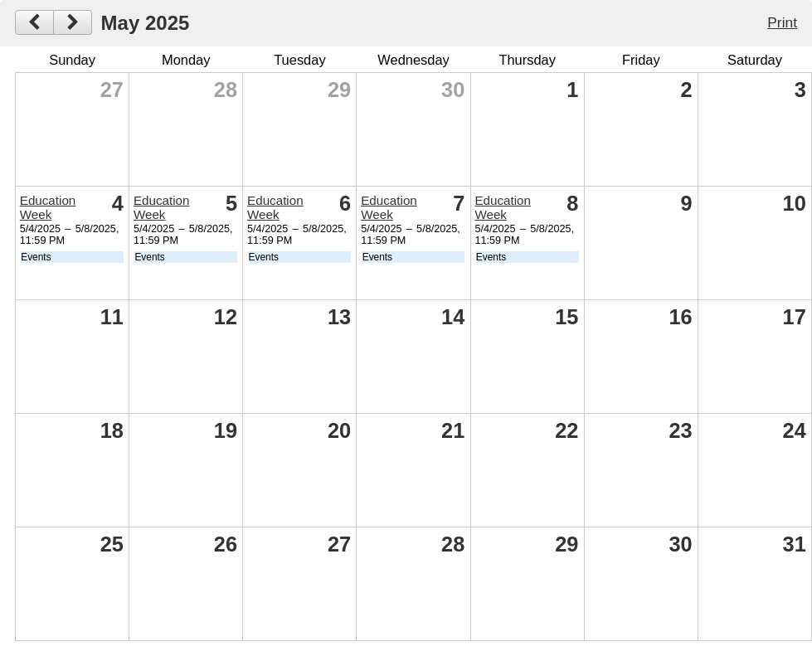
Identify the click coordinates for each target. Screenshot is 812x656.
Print (782, 22)
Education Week (48, 207)
